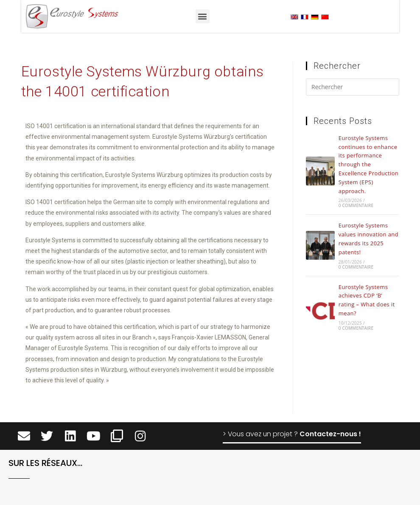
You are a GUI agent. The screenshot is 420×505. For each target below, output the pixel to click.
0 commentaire (356, 205)
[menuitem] (294, 17)
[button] (203, 16)
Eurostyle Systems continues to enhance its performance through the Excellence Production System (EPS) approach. (369, 164)
